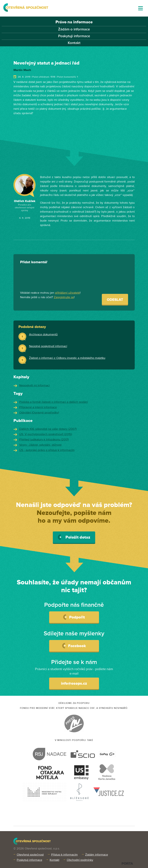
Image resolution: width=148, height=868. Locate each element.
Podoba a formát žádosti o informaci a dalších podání (53, 402)
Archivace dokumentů (43, 334)
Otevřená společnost (30, 855)
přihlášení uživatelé (67, 293)
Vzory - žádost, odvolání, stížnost (40, 445)
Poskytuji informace (74, 36)
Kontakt (74, 43)
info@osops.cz (74, 683)
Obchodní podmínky (80, 860)
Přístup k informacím (64, 855)
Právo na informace (74, 22)
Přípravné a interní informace (38, 407)
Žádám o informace (74, 29)
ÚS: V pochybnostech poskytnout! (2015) (46, 434)
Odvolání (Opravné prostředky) (39, 412)
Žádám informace (97, 855)
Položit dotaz (74, 537)
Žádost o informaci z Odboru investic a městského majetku (67, 358)
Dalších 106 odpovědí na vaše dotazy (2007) (48, 429)
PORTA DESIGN (127, 863)
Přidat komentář (34, 262)
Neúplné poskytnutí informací (48, 346)
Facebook (74, 646)
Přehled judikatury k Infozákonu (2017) (44, 439)
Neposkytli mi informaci (34, 385)
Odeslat (115, 300)
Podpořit (74, 617)
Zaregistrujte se (64, 297)
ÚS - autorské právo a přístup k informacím (47, 450)
